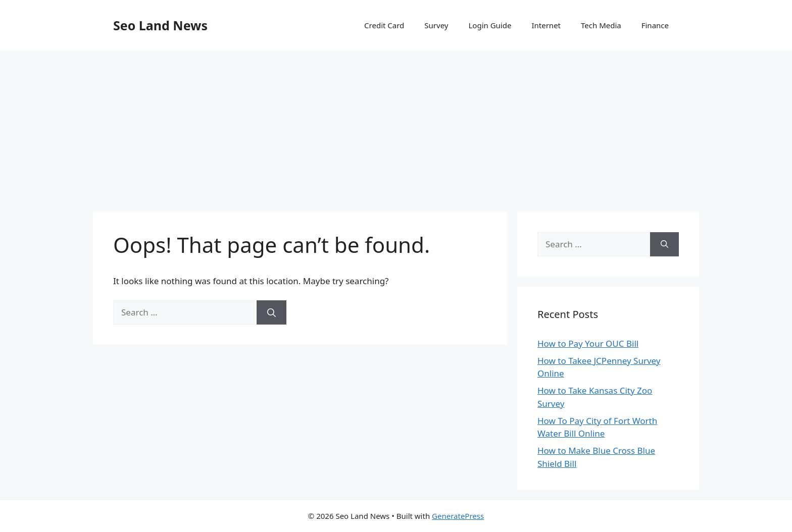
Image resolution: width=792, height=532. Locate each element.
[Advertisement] (396, 126)
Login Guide (490, 25)
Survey (436, 25)
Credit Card (384, 25)
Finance (655, 25)
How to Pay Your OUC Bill (588, 343)
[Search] (271, 312)
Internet (546, 25)
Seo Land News (160, 25)
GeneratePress (458, 516)
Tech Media (601, 25)
